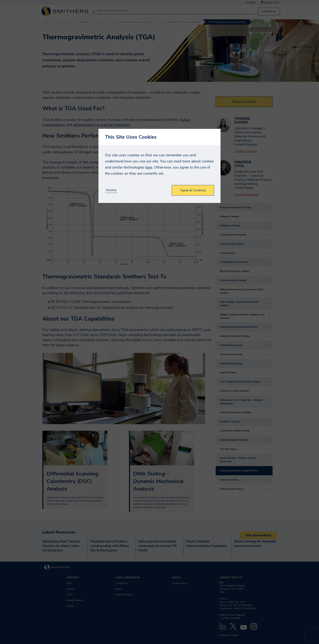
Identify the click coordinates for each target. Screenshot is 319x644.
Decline (111, 190)
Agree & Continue (193, 190)
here (149, 167)
